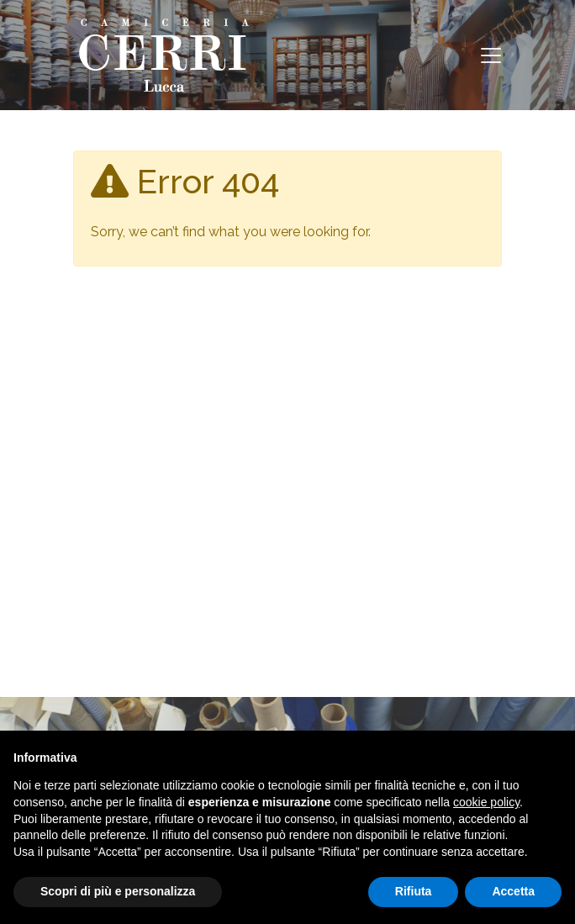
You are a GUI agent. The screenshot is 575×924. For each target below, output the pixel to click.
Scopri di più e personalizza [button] (118, 891)
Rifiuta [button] (414, 891)
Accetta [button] (513, 891)
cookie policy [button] (486, 802)
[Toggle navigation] (491, 55)
